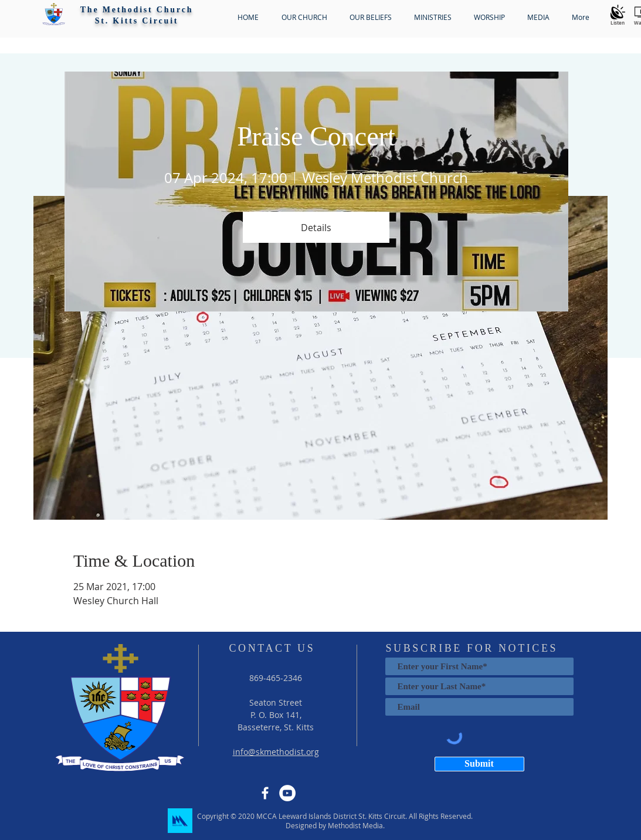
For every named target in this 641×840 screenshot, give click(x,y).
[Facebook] (265, 793)
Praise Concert (316, 136)
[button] (54, 14)
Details (316, 228)
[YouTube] (287, 793)
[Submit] (479, 764)
